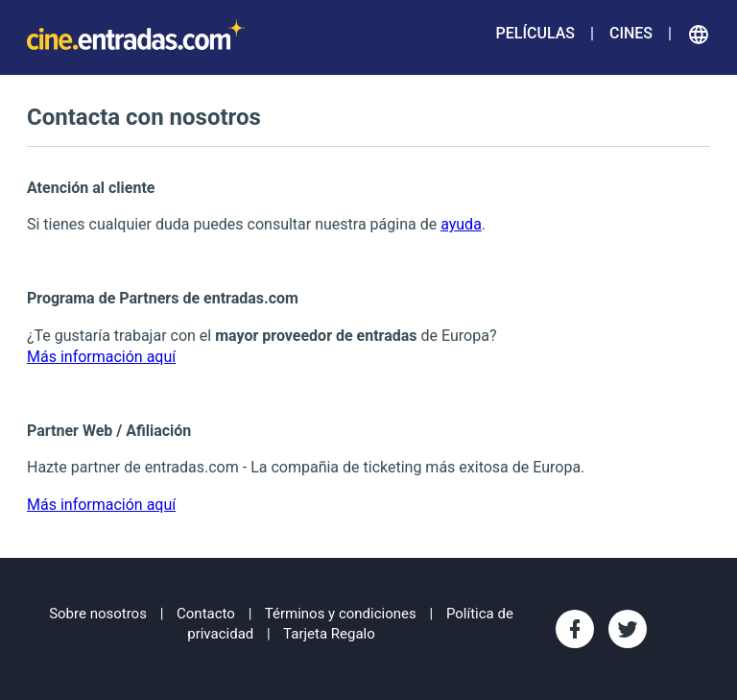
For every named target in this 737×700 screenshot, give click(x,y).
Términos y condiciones (341, 614)
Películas (535, 33)
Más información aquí (101, 357)
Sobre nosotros (98, 614)
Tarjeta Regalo (329, 634)
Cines (631, 33)
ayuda (461, 224)
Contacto (206, 614)
